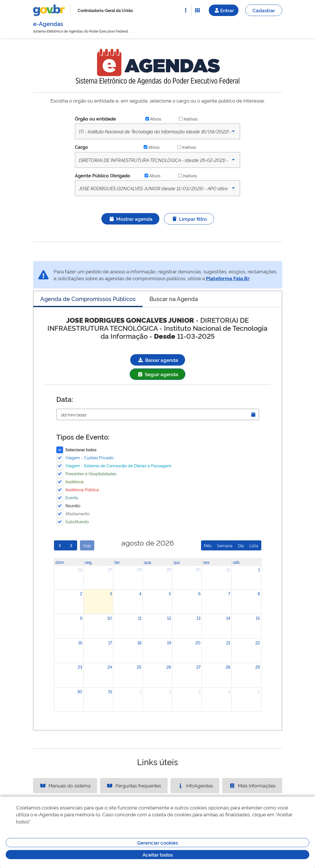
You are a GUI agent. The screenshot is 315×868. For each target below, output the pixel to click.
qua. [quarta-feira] (148, 562)
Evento (72, 497)
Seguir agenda (157, 374)
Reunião (73, 505)
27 (110, 569)
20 (198, 643)
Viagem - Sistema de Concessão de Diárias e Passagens (118, 465)
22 (258, 643)
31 (228, 569)
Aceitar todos (158, 854)
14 (228, 618)
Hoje (87, 545)
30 (198, 569)
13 (198, 618)
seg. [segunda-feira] (89, 562)
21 (228, 643)
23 (80, 667)
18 (139, 643)
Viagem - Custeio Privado (89, 457)
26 (80, 569)
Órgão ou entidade (95, 119)
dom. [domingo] (60, 562)
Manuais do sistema (65, 785)
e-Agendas (48, 23)
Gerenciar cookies (157, 842)
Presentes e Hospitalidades (91, 473)
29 (169, 569)
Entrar (224, 10)
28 (139, 569)
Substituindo (77, 521)
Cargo (81, 147)
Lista (254, 545)
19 (169, 643)
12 (169, 618)
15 (258, 618)
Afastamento (77, 513)
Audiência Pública (82, 489)
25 (139, 667)
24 (110, 667)
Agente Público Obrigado (103, 175)
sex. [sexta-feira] (207, 562)
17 (110, 643)
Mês (208, 545)
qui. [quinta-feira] (177, 562)
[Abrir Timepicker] (253, 414)
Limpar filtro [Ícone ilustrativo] (189, 219)
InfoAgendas (195, 785)
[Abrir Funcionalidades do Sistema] (197, 10)
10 (110, 618)
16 (80, 643)
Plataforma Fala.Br (228, 278)
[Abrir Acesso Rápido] (186, 10)
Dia (241, 545)
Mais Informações (252, 785)
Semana (225, 545)
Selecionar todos (81, 449)
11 (140, 618)
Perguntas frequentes (134, 785)
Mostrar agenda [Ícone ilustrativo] (130, 219)
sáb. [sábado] (237, 562)
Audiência (75, 481)
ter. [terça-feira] (117, 562)
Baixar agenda (158, 360)
